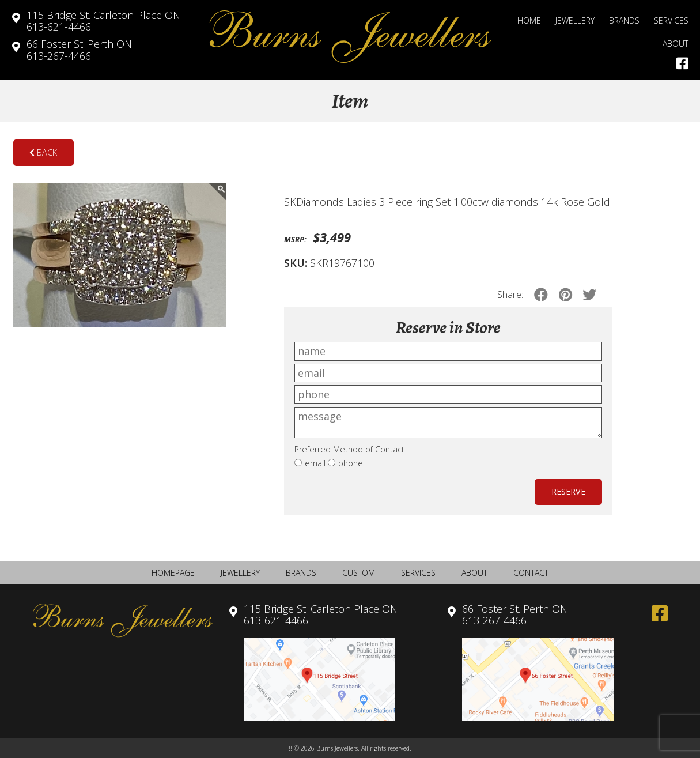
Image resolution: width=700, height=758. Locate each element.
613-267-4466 (79, 50)
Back (43, 152)
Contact (531, 573)
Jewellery (575, 20)
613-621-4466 (103, 21)
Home (529, 20)
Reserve (568, 491)
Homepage (173, 573)
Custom (359, 573)
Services (671, 20)
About (676, 44)
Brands (624, 20)
